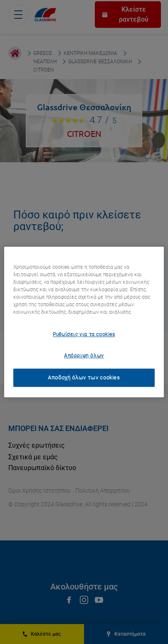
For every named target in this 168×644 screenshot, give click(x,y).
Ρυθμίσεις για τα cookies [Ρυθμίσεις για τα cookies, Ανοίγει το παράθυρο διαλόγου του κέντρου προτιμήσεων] (84, 334)
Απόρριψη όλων (84, 356)
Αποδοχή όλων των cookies (84, 378)
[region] (84, 322)
